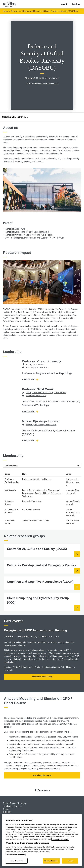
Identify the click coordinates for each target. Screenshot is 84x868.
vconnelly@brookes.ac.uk (37, 367)
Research (15, 11)
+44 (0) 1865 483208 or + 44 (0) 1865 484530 (46, 393)
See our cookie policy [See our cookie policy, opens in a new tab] (60, 839)
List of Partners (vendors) (16, 855)
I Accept (70, 861)
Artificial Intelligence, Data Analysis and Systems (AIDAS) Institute (35, 238)
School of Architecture (15, 229)
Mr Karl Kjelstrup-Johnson (48, 78)
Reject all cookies (51, 861)
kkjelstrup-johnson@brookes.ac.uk (41, 425)
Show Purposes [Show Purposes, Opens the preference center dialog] (17, 861)
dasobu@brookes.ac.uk (48, 84)
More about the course (42, 775)
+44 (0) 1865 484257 (35, 364)
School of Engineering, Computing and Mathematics (28, 232)
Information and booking (42, 677)
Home (6, 11)
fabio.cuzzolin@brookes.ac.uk (73, 482)
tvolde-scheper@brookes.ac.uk (72, 512)
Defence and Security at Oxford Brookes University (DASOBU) (50, 11)
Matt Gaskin (10, 490)
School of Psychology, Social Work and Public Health (29, 235)
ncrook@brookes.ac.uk (36, 396)
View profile (30, 379)
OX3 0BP (7, 812)
